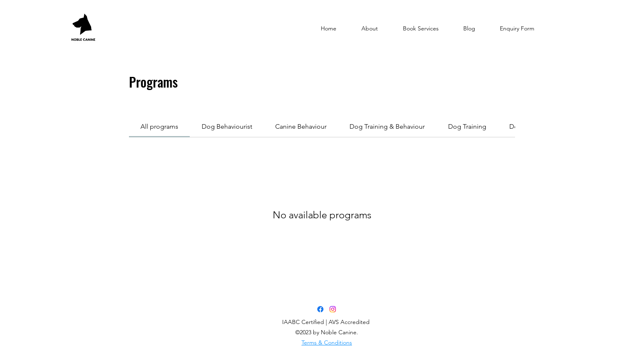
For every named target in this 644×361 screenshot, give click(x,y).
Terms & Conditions (327, 342)
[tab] (159, 127)
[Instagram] (333, 309)
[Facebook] (320, 309)
